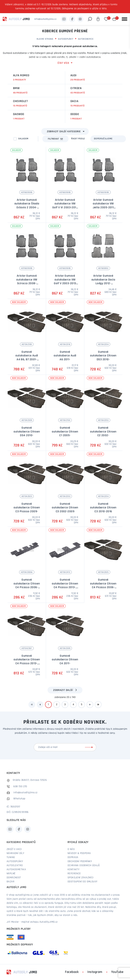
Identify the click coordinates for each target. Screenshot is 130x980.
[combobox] (108, 139)
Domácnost (14, 878)
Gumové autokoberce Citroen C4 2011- (65, 660)
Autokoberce (86, 39)
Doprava (73, 857)
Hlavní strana (45, 39)
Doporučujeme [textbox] (103, 139)
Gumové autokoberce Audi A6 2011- (65, 356)
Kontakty (73, 870)
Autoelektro (15, 865)
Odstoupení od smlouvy (82, 882)
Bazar (10, 882)
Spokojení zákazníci (81, 878)
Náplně (11, 874)
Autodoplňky (66, 39)
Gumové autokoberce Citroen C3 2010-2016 (103, 508)
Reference (74, 874)
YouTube (117, 972)
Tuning (11, 857)
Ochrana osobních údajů (84, 865)
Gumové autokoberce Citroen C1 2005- (65, 432)
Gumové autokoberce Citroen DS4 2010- (27, 432)
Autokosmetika (16, 870)
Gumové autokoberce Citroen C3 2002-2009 (65, 508)
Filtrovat (55, 139)
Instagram (95, 972)
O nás (71, 849)
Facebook (72, 972)
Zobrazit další (63, 690)
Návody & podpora (79, 853)
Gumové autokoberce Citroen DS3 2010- (103, 356)
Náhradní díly (15, 853)
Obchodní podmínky (80, 861)
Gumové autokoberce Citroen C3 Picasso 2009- (27, 508)
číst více (63, 63)
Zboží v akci (14, 849)
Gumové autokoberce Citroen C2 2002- (103, 432)
